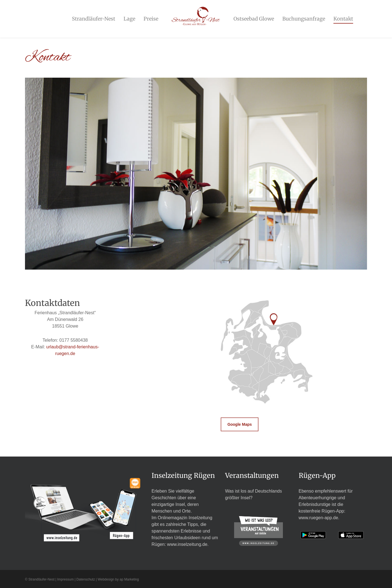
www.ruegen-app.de (318, 518)
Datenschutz (86, 579)
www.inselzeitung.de (187, 544)
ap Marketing (129, 579)
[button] (240, 424)
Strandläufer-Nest (41, 579)
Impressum (65, 579)
